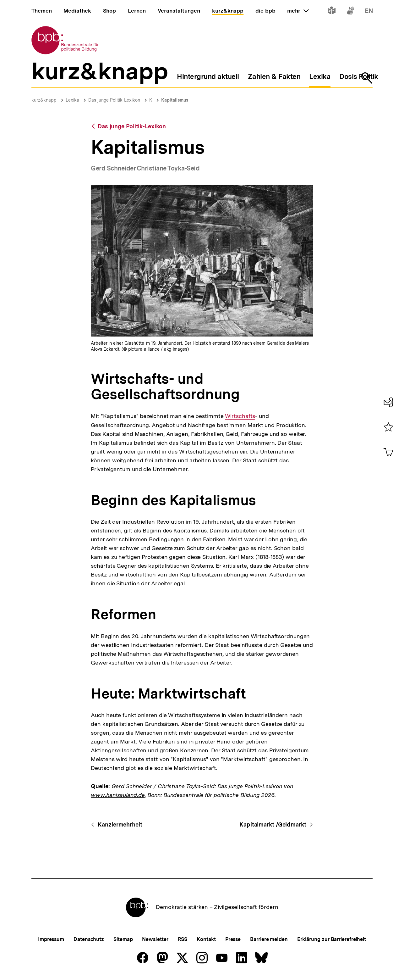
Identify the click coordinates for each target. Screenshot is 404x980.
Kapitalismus (175, 100)
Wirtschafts (240, 416)
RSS (183, 939)
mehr (298, 11)
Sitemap (123, 939)
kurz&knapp (44, 100)
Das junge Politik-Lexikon (114, 100)
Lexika (72, 100)
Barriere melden (269, 939)
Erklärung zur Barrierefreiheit (332, 939)
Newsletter (155, 939)
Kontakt (206, 939)
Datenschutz (89, 939)
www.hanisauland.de (118, 795)
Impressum (51, 939)
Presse (233, 939)
